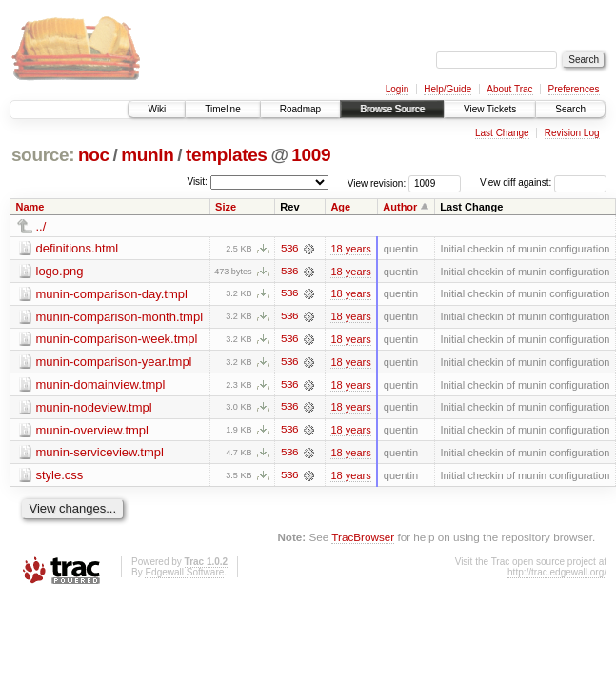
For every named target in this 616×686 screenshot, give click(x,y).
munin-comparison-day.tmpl (112, 294)
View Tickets (490, 109)
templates (227, 155)
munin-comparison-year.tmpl (114, 363)
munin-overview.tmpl (93, 431)
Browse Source (392, 109)
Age (340, 207)
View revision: (377, 182)
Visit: (197, 182)
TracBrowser (363, 539)
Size (226, 207)
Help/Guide (447, 89)
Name (30, 207)
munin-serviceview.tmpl (100, 454)
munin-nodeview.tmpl (94, 408)
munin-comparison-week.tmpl (117, 340)
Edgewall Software (184, 574)
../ (41, 226)
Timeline (222, 109)
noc (94, 155)
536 (289, 249)
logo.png (60, 271)
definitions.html (78, 248)
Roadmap (300, 109)
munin (147, 155)
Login (397, 89)
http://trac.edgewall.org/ (557, 574)
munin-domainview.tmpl (101, 385)
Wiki (157, 109)
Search (570, 109)
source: (43, 155)
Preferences (574, 89)
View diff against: (543, 182)
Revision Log (572, 133)
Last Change (502, 133)
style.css (60, 477)
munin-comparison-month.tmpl (120, 317)
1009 (311, 155)
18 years (350, 249)
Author (400, 207)
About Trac (509, 89)
